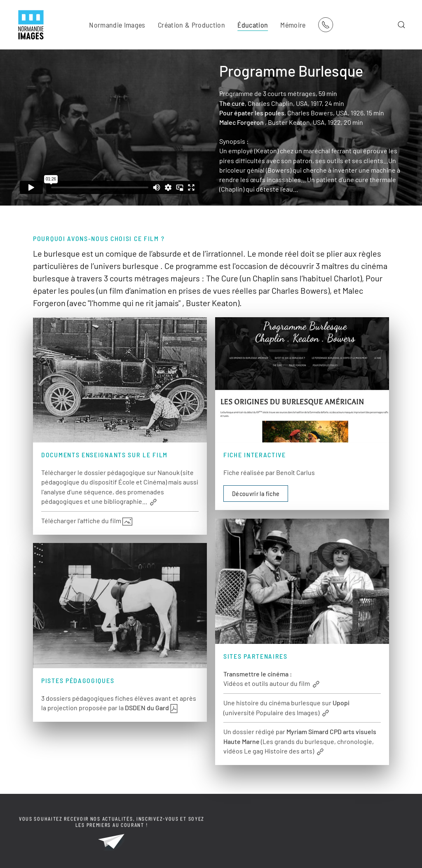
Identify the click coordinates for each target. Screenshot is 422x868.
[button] (401, 25)
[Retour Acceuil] (31, 25)
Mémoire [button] (293, 25)
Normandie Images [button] (117, 25)
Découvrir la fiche (256, 493)
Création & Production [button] (191, 25)
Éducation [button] (253, 25)
